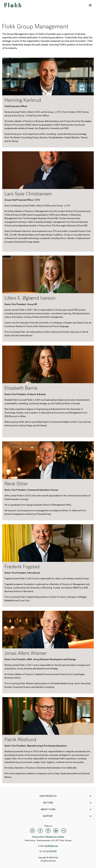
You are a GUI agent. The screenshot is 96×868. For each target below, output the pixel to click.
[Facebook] (40, 831)
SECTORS (68, 803)
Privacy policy (38, 837)
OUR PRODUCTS (66, 796)
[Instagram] (32, 831)
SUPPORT (68, 816)
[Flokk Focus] (64, 831)
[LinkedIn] (56, 831)
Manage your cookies (55, 837)
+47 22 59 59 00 (50, 851)
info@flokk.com (51, 846)
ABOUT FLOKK (66, 809)
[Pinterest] (48, 831)
